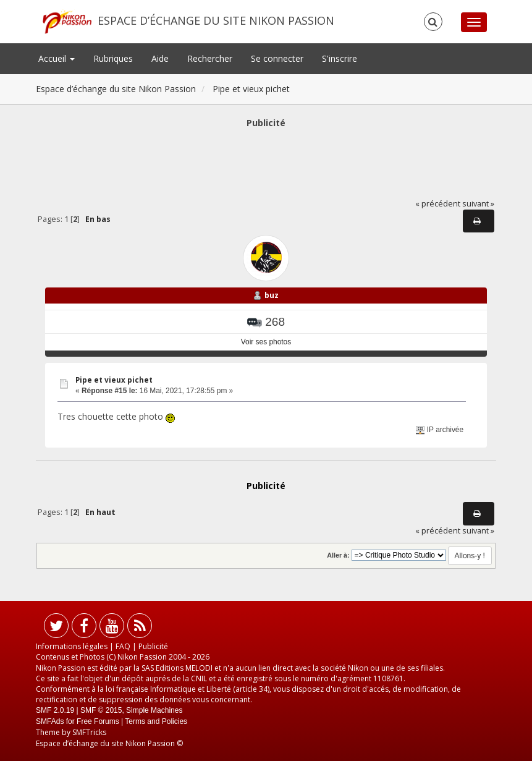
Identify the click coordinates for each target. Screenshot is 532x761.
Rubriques (113, 58)
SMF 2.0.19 (55, 710)
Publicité (153, 646)
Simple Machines (154, 710)
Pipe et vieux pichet (114, 380)
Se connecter (277, 58)
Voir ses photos (266, 342)
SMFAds (50, 721)
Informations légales (72, 646)
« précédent (438, 204)
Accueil (57, 58)
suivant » (478, 204)
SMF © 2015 (101, 710)
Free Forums (98, 721)
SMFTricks (89, 732)
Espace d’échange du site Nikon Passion (216, 20)
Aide (160, 58)
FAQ (123, 646)
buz (272, 295)
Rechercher (210, 58)
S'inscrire (340, 58)
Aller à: (338, 555)
